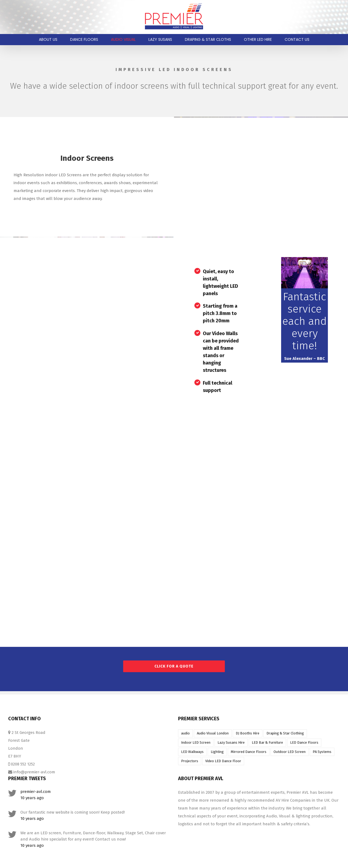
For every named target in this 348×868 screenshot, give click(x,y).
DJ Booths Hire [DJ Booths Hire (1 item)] (248, 733)
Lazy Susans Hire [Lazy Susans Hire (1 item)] (231, 742)
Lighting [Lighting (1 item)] (217, 752)
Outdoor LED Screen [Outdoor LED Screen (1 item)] (290, 752)
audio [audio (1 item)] (185, 733)
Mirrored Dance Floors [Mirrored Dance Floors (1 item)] (249, 752)
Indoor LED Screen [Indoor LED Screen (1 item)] (196, 742)
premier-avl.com (36, 792)
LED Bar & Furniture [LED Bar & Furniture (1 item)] (267, 742)
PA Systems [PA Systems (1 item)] (322, 752)
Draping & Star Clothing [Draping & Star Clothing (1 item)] (285, 733)
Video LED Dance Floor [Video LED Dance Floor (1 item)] (223, 761)
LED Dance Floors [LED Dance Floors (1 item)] (304, 742)
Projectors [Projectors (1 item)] (190, 761)
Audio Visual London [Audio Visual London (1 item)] (213, 733)
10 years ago (32, 798)
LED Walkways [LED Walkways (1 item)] (192, 752)
